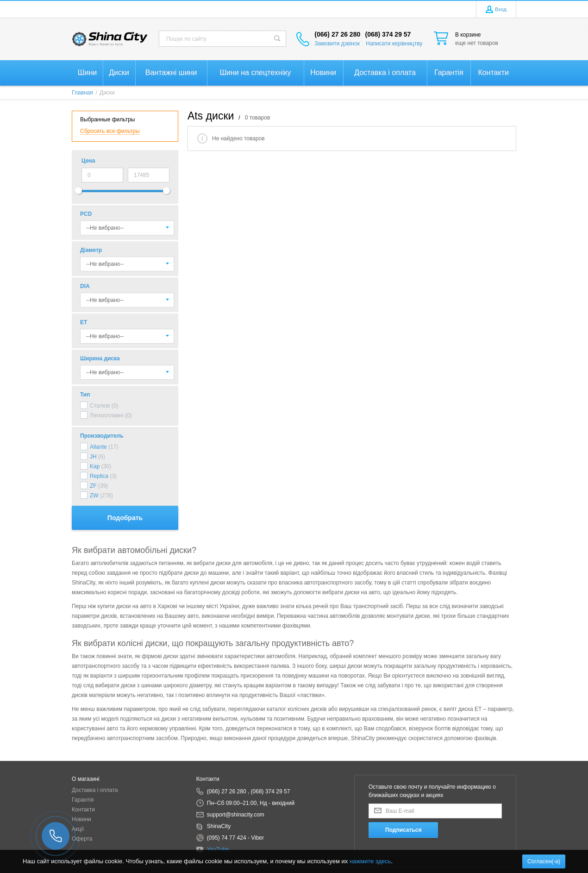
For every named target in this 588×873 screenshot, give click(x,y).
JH (93, 457)
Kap (95, 466)
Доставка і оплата (95, 790)
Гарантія (83, 800)
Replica (99, 476)
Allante (98, 447)
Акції (78, 829)
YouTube (218, 849)
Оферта (82, 839)
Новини (81, 819)
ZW (94, 496)
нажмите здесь (370, 861)
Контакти (83, 810)
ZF (93, 486)
